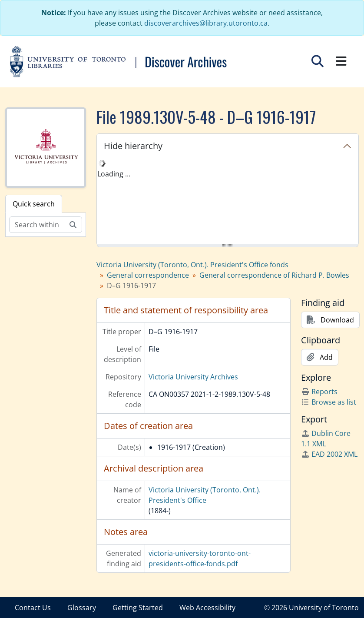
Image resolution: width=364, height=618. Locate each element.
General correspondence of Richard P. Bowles (274, 275)
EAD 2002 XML (329, 454)
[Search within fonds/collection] (37, 225)
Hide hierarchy (133, 146)
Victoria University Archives (193, 377)
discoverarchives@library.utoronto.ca (206, 23)
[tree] (228, 202)
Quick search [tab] (34, 204)
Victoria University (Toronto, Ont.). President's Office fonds (192, 265)
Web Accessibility (207, 608)
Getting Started (138, 608)
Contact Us (33, 608)
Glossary (82, 608)
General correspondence (148, 275)
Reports (319, 392)
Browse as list (329, 402)
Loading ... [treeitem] (114, 174)
